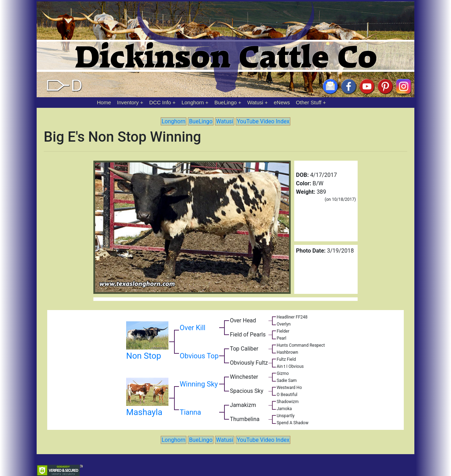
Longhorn (193, 102)
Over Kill (193, 328)
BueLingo (226, 102)
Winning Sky (199, 384)
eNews (282, 102)
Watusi (255, 102)
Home (104, 102)
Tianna (190, 412)
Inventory (128, 102)
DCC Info (160, 102)
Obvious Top (199, 356)
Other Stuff (309, 102)
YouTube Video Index (263, 121)
